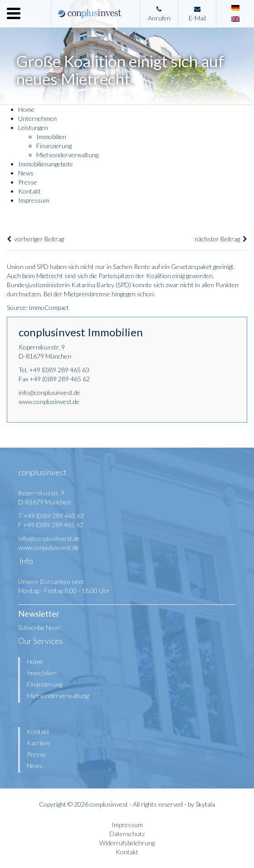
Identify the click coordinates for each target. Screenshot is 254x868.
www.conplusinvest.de (49, 402)
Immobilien (51, 137)
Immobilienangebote (46, 164)
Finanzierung (54, 146)
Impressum (34, 200)
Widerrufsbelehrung (127, 843)
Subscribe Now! (39, 627)
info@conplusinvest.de (49, 392)
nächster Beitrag (221, 239)
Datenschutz (127, 834)
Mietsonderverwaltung (67, 155)
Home (26, 109)
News (26, 173)
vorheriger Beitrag (35, 239)
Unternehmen (37, 118)
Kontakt (29, 191)
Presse (28, 182)
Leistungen (33, 127)
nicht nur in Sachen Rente (115, 267)
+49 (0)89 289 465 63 (59, 370)
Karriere (39, 743)
